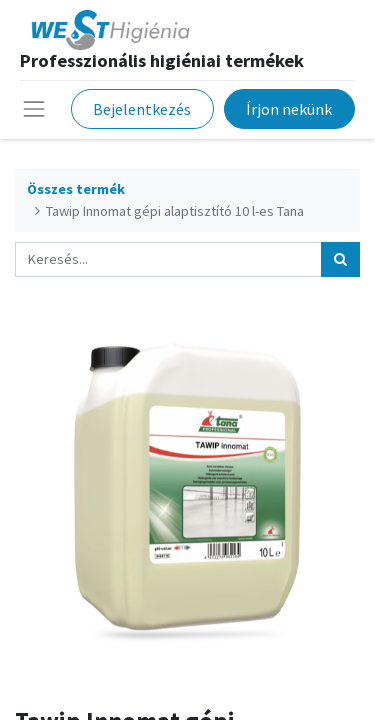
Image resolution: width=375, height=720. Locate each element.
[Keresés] (340, 259)
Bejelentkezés (142, 109)
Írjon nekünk (289, 109)
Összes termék (76, 189)
